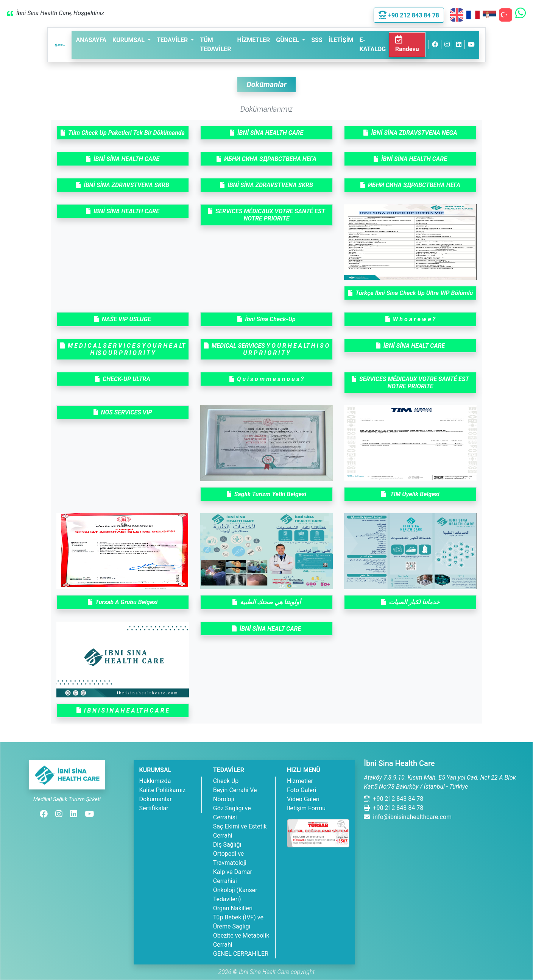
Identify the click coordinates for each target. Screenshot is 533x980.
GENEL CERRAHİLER (241, 954)
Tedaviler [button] (173, 40)
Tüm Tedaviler (215, 45)
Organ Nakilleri (233, 908)
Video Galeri (303, 799)
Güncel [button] (288, 40)
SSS (317, 40)
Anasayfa (91, 40)
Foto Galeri (302, 790)
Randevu (407, 44)
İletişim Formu (306, 808)
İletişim (341, 40)
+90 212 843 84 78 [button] (409, 15)
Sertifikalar (154, 808)
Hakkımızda (155, 781)
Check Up (226, 781)
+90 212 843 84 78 (394, 799)
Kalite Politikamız (163, 790)
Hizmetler (254, 40)
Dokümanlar (156, 799)
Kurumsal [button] (129, 40)
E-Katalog (372, 45)
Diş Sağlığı (227, 845)
